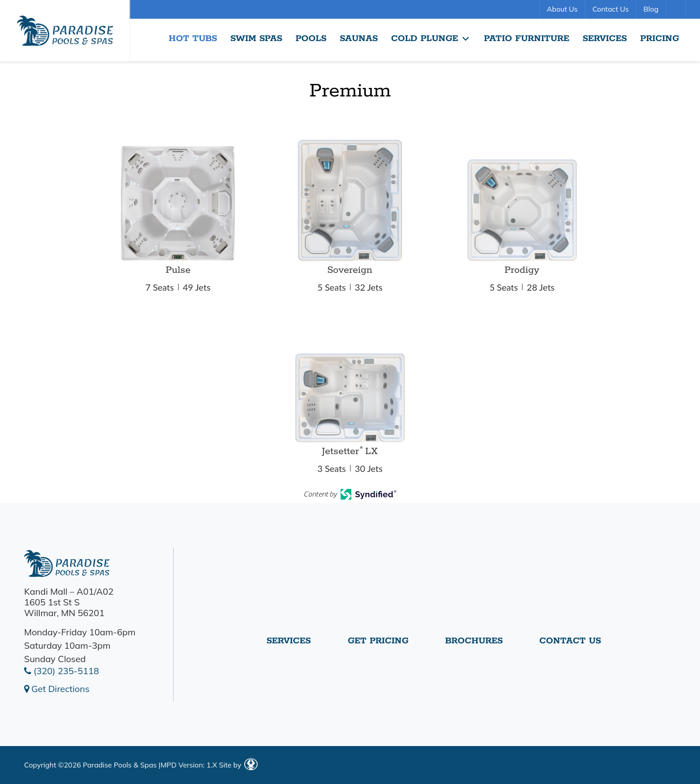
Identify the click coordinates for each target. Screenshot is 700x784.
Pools (311, 39)
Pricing (660, 39)
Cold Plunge (431, 39)
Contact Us (610, 9)
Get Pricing (378, 644)
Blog (651, 9)
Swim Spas (256, 39)
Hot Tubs (193, 39)
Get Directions (57, 689)
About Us (562, 9)
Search (677, 9)
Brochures (474, 644)
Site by (238, 765)
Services (605, 39)
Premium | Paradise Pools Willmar (65, 31)
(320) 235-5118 (62, 671)
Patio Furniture (527, 39)
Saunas (359, 39)
